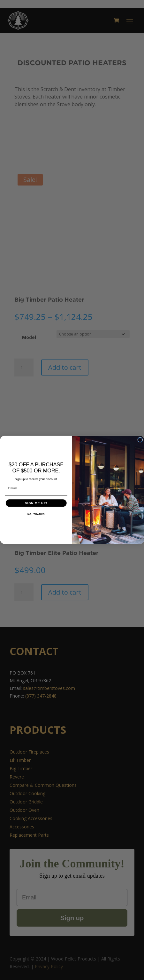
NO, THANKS (36, 514)
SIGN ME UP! (36, 503)
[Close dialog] (140, 440)
